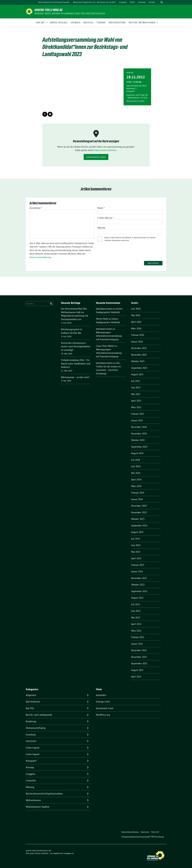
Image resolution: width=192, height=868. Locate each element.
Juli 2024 (136, 460)
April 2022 (136, 624)
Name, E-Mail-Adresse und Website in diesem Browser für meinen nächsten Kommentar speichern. (130, 239)
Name (101, 208)
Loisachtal (31, 780)
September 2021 (139, 663)
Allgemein (31, 695)
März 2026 (136, 328)
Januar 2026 (137, 342)
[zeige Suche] (162, 2)
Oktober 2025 (138, 361)
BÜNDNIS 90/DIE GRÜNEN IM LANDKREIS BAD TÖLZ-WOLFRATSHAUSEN (70, 13)
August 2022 (137, 598)
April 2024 (136, 479)
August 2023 (137, 532)
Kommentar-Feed (105, 708)
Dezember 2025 (139, 348)
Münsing (30, 787)
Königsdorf (31, 761)
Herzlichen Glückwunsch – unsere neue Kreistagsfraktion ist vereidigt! (76, 346)
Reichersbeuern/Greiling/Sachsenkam (44, 794)
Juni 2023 (136, 545)
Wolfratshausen (33, 800)
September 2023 (139, 526)
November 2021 (139, 657)
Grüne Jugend (33, 748)
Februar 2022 (138, 637)
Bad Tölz (30, 708)
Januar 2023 (137, 571)
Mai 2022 (136, 618)
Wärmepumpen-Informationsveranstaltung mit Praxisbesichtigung (109, 336)
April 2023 (136, 558)
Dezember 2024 (139, 427)
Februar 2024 (138, 493)
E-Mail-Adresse (106, 218)
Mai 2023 (136, 552)
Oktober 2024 (138, 440)
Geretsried (31, 741)
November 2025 (139, 355)
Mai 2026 (136, 315)
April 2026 (136, 322)
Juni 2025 (136, 388)
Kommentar (36, 208)
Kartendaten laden (96, 157)
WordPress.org (103, 715)
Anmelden (101, 695)
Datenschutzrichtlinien (105, 150)
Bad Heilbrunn (33, 702)
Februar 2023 (138, 565)
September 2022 (139, 591)
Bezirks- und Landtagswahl (39, 715)
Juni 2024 (136, 466)
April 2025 (136, 401)
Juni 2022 (136, 611)
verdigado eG (68, 853)
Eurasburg (31, 735)
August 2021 (137, 670)
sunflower (45, 853)
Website (101, 228)
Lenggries (31, 774)
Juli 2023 (136, 539)
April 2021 (136, 677)
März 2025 (136, 407)
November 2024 (139, 434)
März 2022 (136, 631)
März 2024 (136, 486)
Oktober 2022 (138, 585)
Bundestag (31, 721)
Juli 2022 (136, 604)
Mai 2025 (136, 394)
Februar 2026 (138, 335)
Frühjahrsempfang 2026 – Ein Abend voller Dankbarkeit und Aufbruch (76, 364)
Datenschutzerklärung (40, 257)
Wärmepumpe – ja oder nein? (75, 377)
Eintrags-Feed (103, 702)
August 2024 (137, 453)
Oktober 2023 (138, 519)
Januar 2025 (137, 420)
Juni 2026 (136, 309)
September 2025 (139, 368)
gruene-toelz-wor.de (49, 10)
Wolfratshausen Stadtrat (37, 807)
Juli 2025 (136, 381)
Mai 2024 (136, 473)
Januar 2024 (137, 499)
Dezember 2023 (139, 506)
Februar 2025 (138, 414)
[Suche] (158, 2)
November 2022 (139, 578)
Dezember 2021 (139, 650)
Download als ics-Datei (135, 101)
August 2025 (137, 374)
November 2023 (139, 512)
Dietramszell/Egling (36, 728)
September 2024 (139, 447)
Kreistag (30, 767)
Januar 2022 (137, 644)
